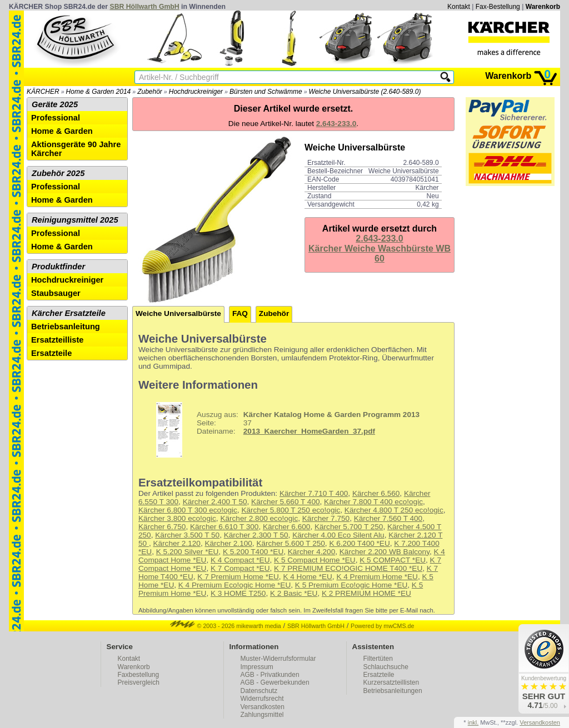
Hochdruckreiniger (196, 92)
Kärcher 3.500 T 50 (187, 535)
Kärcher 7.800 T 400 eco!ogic (373, 502)
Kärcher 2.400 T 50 (215, 502)
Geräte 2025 (55, 104)
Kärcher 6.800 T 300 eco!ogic (188, 510)
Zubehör (150, 92)
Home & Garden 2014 (99, 92)
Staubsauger (56, 293)
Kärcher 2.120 (176, 543)
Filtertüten (378, 659)
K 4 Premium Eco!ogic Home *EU (234, 585)
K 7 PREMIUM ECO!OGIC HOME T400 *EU (348, 568)
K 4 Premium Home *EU (377, 577)
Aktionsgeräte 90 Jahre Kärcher (76, 149)
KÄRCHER (43, 92)
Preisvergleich (139, 682)
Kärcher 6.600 (286, 527)
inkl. (473, 722)
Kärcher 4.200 (311, 552)
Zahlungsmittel (262, 715)
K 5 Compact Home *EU (315, 560)
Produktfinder (58, 267)
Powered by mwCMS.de (382, 626)
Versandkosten (263, 707)
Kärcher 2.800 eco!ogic (259, 518)
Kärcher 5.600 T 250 (290, 543)
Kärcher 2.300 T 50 (256, 535)
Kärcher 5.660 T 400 (285, 502)
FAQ (240, 313)
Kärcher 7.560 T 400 (388, 518)
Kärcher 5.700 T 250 (349, 527)
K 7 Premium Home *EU (238, 577)
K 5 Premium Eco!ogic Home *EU (351, 585)
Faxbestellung (139, 675)
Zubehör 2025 (58, 173)
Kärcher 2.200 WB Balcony (385, 552)
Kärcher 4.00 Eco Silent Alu (338, 535)
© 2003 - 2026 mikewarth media (226, 626)
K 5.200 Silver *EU (188, 552)
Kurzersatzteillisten (391, 682)
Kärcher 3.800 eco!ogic (177, 518)
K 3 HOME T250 (238, 593)
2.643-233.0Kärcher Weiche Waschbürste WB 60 (380, 248)
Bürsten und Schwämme (266, 92)
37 (280, 430)
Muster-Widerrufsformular (278, 659)
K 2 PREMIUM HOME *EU (366, 593)
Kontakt (459, 7)
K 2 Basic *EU (294, 593)
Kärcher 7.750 (326, 518)
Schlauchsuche (386, 667)
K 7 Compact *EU (240, 568)
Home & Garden (62, 131)
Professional (56, 118)
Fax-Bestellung (498, 7)
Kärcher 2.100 (228, 543)
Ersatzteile (51, 353)
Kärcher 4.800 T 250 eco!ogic (394, 510)
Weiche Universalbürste (178, 313)
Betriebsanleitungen (393, 691)
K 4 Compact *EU (240, 560)
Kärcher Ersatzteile (69, 313)
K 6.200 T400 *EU (359, 543)
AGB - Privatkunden (270, 675)
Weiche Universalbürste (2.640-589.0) (365, 92)
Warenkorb (543, 7)
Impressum (257, 667)
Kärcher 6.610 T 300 (224, 527)
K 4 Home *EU (307, 577)
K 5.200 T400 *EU (253, 552)
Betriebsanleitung (66, 327)
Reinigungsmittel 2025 (75, 220)
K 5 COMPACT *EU (393, 560)
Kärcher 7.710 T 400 (314, 493)
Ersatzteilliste (58, 340)
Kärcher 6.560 (376, 493)
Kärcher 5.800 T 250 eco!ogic (291, 510)
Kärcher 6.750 (162, 527)
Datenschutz (259, 691)
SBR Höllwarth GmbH (145, 7)
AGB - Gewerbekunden (275, 682)
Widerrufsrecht (262, 699)
